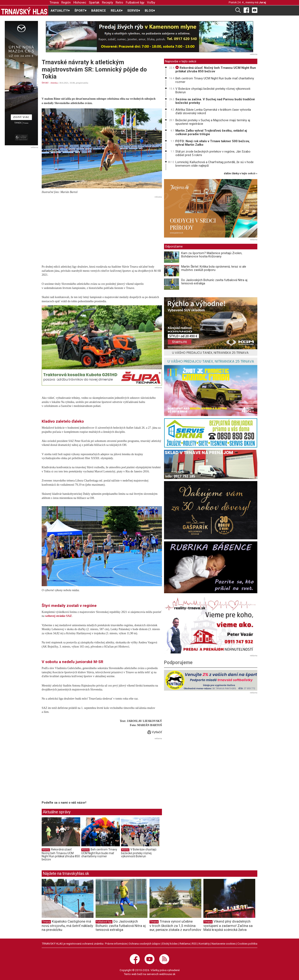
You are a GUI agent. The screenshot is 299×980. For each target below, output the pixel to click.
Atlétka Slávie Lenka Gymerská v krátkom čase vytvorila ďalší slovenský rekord (213, 111)
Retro (119, 2)
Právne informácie (116, 944)
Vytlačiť (155, 732)
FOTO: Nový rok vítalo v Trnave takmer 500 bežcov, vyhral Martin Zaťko (213, 143)
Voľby (151, 2)
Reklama (185, 944)
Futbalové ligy (135, 2)
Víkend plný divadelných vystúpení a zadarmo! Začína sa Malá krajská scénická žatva (228, 925)
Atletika (54, 83)
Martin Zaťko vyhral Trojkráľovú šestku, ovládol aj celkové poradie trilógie (211, 132)
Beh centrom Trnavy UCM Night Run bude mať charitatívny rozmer (99, 853)
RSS (194, 944)
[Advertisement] (102, 228)
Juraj (263, 2)
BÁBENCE (99, 11)
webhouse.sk (167, 974)
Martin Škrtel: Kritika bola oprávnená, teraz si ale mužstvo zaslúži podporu (214, 268)
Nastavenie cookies (224, 944)
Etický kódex (170, 944)
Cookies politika (247, 944)
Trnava (54, 2)
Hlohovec (80, 2)
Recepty (108, 2)
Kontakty (204, 944)
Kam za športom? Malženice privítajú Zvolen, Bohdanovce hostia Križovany (212, 255)
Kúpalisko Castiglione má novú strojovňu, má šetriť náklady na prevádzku (67, 925)
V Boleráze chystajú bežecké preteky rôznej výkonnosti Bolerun (139, 853)
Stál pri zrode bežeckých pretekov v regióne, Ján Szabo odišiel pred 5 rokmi (213, 153)
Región (66, 2)
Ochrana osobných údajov (145, 944)
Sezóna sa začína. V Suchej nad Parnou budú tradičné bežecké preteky (215, 101)
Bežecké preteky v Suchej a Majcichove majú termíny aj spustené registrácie (213, 122)
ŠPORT (45, 83)
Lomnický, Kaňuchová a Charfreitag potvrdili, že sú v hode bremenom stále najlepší (215, 164)
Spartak (94, 2)
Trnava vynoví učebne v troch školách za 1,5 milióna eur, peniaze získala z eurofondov (175, 925)
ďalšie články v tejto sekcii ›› (241, 174)
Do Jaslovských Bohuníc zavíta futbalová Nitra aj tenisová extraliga (214, 282)
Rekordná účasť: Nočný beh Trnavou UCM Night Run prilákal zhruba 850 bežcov (61, 854)
